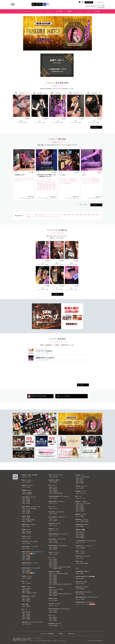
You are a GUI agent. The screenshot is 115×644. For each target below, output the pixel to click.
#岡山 (69, 215)
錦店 (28, 590)
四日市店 (29, 557)
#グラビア (49, 217)
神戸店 (29, 510)
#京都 (77, 215)
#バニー (51, 215)
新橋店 (29, 560)
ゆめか (57, 263)
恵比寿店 (29, 482)
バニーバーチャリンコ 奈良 (21, 123)
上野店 (55, 541)
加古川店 (29, 624)
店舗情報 (69, 11)
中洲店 (55, 595)
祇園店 (33, 520)
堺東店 (82, 488)
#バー (47, 215)
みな (76, 121)
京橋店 (55, 482)
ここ (78, 198)
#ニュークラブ (57, 217)
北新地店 (34, 509)
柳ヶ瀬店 (29, 532)
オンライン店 (87, 604)
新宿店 (61, 584)
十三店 (55, 487)
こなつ (58, 121)
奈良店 (55, 490)
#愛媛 (65, 215)
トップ (17, 11)
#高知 (89, 215)
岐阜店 (55, 549)
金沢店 (29, 555)
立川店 (29, 591)
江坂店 (29, 487)
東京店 (29, 619)
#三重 (93, 215)
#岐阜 (73, 215)
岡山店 (29, 598)
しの (39, 121)
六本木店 (29, 538)
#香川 (85, 215)
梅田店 (29, 499)
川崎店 (29, 533)
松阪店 (29, 500)
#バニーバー (30, 215)
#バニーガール (58, 215)
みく (57, 288)
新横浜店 (30, 494)
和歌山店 (30, 492)
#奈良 (36, 215)
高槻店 (82, 516)
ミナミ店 (29, 477)
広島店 (55, 559)
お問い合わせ (71, 634)
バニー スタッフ (52, 198)
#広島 (81, 215)
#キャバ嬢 (42, 217)
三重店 (29, 543)
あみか (72, 263)
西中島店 (29, 570)
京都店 (29, 503)
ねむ (72, 288)
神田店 (29, 526)
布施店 (87, 521)
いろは (32, 198)
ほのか (21, 121)
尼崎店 (55, 520)
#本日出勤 (41, 215)
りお (94, 121)
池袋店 (29, 513)
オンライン (92, 604)
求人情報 (97, 11)
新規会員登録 (89, 2)
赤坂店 (55, 567)
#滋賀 (97, 215)
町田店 (29, 601)
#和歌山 (29, 217)
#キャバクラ (35, 217)
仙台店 (29, 512)
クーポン (79, 11)
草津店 (29, 600)
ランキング (49, 11)
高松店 (55, 489)
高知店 (29, 502)
